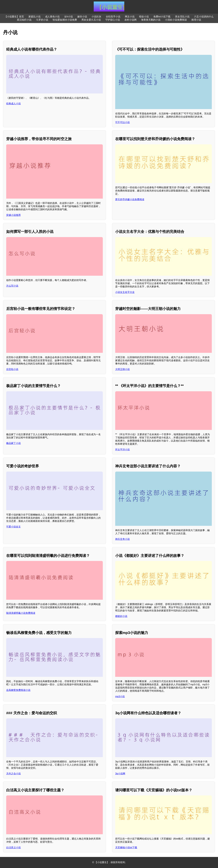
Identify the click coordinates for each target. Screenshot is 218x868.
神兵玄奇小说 (122, 539)
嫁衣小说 (82, 17)
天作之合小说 (13, 774)
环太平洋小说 (122, 450)
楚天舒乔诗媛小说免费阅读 (130, 199)
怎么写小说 (12, 286)
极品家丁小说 (13, 443)
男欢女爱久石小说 (91, 20)
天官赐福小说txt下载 (126, 847)
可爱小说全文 (13, 527)
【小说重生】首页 (14, 17)
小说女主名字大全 (125, 292)
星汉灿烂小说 (24, 20)
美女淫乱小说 (182, 17)
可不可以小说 (122, 122)
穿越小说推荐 (13, 215)
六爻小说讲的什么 (204, 17)
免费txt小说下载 (162, 17)
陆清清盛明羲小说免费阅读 (21, 613)
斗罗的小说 (42, 20)
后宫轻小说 (12, 369)
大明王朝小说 (122, 369)
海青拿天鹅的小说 (151, 20)
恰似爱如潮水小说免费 (65, 20)
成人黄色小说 (52, 17)
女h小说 (69, 17)
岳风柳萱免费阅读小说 (18, 690)
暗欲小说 (144, 17)
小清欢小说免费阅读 (176, 20)
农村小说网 (130, 20)
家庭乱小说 (35, 17)
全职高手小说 (113, 17)
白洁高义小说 (13, 847)
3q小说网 (120, 774)
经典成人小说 (13, 104)
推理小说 (196, 20)
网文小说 (130, 17)
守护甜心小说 (113, 20)
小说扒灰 (96, 17)
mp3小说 (120, 696)
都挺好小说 (121, 616)
